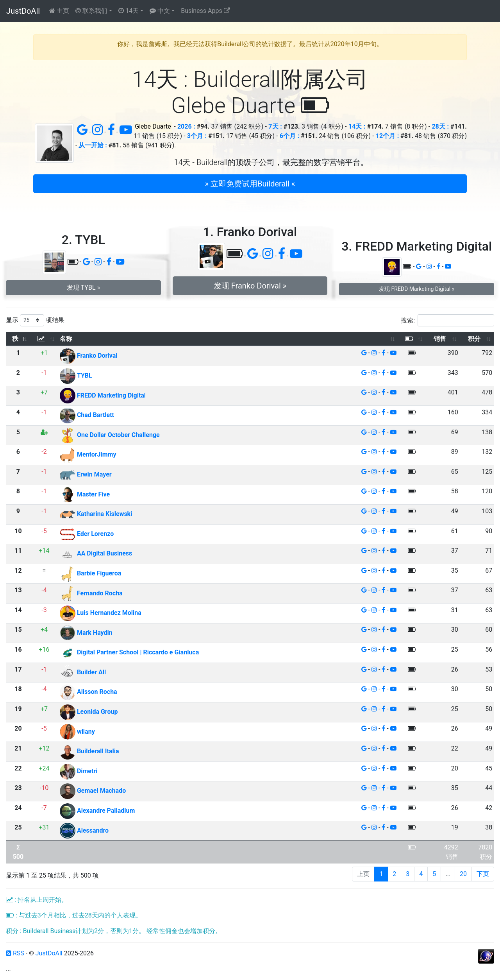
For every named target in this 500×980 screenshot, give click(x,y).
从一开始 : (93, 145)
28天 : (440, 126)
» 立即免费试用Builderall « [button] (250, 184)
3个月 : (197, 136)
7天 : (275, 126)
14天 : (357, 126)
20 (463, 874)
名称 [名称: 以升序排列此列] (66, 339)
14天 (129, 11)
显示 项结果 (35, 320)
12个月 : (387, 136)
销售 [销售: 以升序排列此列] (440, 339)
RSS (15, 953)
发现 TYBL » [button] (83, 288)
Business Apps (205, 11)
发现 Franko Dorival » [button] (250, 286)
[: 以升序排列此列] (44, 339)
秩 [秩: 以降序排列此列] (15, 339)
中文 (160, 11)
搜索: (447, 320)
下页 (483, 874)
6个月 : (289, 136)
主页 (59, 11)
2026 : (186, 126)
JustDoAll (23, 11)
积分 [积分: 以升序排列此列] (474, 339)
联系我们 (91, 11)
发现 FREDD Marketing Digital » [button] (417, 289)
